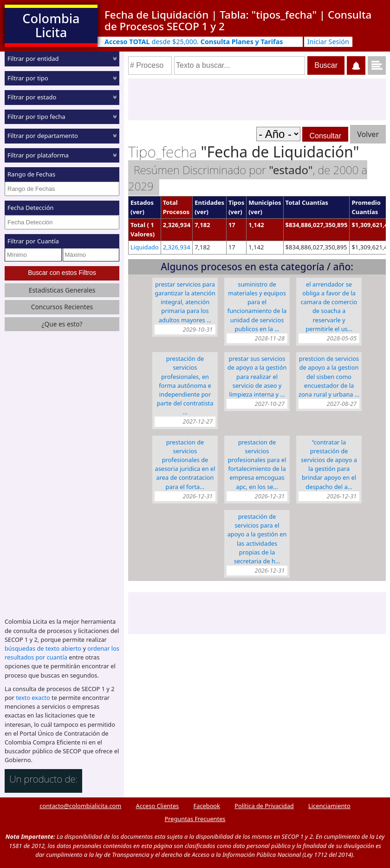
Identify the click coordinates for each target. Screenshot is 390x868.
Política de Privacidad (264, 806)
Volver (368, 134)
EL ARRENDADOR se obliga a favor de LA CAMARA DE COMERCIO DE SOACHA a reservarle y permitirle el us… (329, 307)
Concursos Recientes (62, 307)
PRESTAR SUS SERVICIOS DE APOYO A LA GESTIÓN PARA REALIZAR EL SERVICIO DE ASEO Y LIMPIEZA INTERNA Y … (257, 376)
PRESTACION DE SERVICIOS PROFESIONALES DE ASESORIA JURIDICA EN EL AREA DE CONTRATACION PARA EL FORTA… (185, 464)
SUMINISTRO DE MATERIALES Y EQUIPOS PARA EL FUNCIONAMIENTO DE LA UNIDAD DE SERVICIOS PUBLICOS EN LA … (257, 307)
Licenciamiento (329, 806)
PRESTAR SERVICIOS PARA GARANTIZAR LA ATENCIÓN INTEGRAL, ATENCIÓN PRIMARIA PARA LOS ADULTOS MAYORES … (185, 302)
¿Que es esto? (62, 324)
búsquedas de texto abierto (43, 648)
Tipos (236, 202)
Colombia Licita (51, 25)
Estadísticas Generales (62, 290)
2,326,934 (177, 247)
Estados (142, 202)
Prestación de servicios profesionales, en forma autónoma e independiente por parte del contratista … (185, 385)
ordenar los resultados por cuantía (62, 653)
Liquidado (145, 247)
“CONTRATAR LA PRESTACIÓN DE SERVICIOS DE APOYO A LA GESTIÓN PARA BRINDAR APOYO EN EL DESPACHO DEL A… (329, 464)
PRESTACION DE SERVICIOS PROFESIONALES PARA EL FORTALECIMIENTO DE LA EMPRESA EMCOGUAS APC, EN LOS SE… (257, 464)
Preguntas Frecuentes (195, 819)
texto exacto (33, 698)
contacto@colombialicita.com (80, 806)
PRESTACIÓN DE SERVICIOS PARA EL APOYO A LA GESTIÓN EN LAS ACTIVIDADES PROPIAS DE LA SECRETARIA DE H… (257, 539)
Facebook (207, 806)
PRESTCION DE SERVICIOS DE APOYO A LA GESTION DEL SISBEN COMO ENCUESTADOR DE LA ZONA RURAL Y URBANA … (329, 376)
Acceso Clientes (158, 806)
